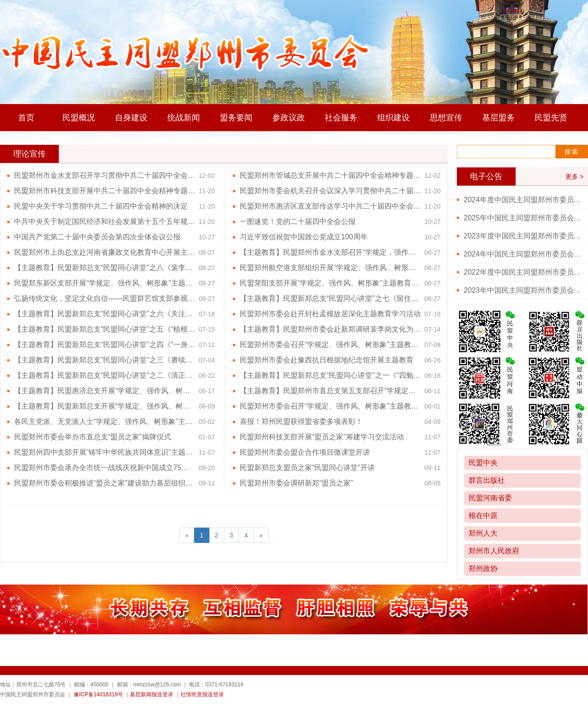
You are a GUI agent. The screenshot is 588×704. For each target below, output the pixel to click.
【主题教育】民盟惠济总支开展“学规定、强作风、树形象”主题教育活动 (104, 391)
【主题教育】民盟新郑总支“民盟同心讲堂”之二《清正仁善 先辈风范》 (104, 375)
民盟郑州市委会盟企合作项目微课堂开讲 (305, 452)
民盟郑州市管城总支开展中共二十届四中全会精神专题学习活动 (330, 175)
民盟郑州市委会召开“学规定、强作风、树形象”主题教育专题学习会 (330, 345)
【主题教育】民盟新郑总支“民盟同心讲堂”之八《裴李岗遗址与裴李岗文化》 (104, 268)
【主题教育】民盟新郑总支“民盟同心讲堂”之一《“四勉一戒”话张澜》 (330, 375)
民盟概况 (79, 118)
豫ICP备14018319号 (98, 694)
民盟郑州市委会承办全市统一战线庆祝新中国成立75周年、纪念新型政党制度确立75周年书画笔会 (104, 468)
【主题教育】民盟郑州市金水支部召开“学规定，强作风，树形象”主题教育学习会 (330, 252)
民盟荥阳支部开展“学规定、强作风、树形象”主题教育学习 (330, 283)
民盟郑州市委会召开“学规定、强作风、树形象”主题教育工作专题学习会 (330, 406)
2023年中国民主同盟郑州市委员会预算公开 (522, 290)
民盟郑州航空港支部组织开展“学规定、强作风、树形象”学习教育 (330, 268)
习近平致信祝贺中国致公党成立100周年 (304, 237)
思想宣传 (446, 118)
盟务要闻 (236, 118)
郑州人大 (483, 533)
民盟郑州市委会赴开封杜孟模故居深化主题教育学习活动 (330, 314)
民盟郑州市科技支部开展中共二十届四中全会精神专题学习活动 (104, 191)
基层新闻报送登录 (152, 694)
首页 (26, 118)
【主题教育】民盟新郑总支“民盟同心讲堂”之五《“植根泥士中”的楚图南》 (104, 329)
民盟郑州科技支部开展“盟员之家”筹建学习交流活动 (322, 437)
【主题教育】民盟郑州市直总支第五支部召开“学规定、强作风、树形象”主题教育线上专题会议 (330, 391)
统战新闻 (184, 118)
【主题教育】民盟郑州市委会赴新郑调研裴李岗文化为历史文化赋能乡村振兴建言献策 (330, 329)
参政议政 (289, 118)
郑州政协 (483, 568)
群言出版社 (487, 480)
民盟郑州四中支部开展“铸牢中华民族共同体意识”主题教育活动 (104, 452)
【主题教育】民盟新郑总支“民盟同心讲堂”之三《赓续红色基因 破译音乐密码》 (104, 360)
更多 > (574, 176)
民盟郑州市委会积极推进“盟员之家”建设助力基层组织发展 (104, 483)
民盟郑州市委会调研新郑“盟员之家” (296, 483)
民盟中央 (483, 463)
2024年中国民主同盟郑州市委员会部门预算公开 (522, 254)
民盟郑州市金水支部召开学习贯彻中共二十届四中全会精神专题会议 (104, 175)
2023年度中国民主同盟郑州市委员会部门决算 (522, 236)
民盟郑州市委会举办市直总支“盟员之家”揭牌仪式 (92, 437)
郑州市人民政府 (494, 551)
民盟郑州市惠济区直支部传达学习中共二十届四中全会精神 (330, 206)
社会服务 (341, 118)
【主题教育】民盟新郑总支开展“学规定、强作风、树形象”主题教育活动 (104, 406)
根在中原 (483, 516)
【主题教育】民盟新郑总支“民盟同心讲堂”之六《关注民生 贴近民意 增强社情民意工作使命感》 (104, 314)
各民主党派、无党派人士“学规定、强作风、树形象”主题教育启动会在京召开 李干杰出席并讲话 (104, 421)
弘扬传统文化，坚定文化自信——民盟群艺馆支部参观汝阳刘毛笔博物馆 (104, 298)
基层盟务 (498, 118)
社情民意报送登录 (202, 694)
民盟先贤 (551, 118)
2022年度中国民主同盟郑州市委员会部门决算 (522, 272)
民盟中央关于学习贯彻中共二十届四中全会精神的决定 (101, 206)
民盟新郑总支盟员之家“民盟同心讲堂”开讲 (307, 468)
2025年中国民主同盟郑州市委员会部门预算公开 (522, 218)
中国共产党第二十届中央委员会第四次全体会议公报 (97, 237)
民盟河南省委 (490, 498)
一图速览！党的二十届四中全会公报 (298, 221)
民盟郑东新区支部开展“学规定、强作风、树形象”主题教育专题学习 (104, 283)
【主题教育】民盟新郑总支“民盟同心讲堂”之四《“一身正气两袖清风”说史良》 (104, 345)
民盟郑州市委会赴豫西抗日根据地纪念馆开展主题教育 (327, 360)
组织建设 (394, 118)
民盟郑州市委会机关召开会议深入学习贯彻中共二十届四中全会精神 (330, 191)
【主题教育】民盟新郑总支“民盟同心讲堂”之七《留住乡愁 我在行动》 (330, 298)
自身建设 (131, 118)
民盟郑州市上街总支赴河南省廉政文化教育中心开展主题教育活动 (104, 252)
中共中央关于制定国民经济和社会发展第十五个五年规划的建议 (104, 221)
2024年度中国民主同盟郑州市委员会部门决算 (522, 200)
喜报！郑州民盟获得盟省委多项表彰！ (301, 421)
